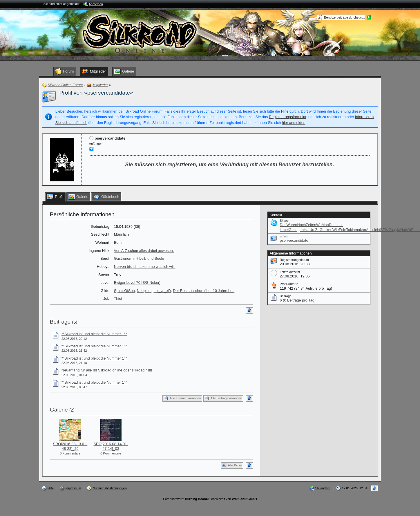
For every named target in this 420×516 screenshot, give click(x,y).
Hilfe (285, 111)
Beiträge (60, 322)
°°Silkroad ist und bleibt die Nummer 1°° (94, 334)
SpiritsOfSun (124, 291)
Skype (284, 221)
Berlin (119, 242)
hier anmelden (294, 123)
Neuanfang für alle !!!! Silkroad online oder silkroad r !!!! (107, 370)
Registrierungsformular (288, 117)
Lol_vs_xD (162, 291)
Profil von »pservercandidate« (96, 93)
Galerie (59, 410)
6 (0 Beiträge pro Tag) (298, 300)
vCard (284, 236)
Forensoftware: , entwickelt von (210, 499)
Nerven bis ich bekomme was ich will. (145, 267)
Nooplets (144, 291)
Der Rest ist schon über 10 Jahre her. (204, 291)
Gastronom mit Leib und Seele (139, 258)
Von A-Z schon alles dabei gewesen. (144, 251)
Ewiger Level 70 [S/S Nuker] (137, 283)
